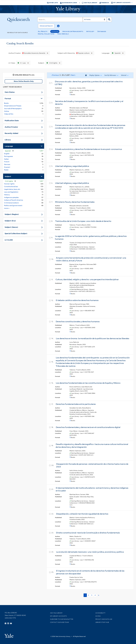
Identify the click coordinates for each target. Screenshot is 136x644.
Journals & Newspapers (13, 109)
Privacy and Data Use (104, 619)
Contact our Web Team (59, 622)
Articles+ (90, 31)
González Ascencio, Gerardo (34, 53)
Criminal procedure (11, 203)
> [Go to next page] (99, 595)
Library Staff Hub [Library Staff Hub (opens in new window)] (102, 622)
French (7, 162)
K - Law (21, 63)
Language (9, 146)
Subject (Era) (10, 221)
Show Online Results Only (24, 81)
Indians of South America (14, 200)
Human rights (9, 184)
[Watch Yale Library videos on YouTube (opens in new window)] (11, 623)
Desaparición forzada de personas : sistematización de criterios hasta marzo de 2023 (92, 465)
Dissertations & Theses (13, 106)
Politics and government (13, 205)
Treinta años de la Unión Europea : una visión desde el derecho (83, 221)
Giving (98, 616)
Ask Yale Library (90, 3)
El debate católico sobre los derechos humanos (77, 300)
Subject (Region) (12, 214)
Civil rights (52, 63)
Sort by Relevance (110, 75)
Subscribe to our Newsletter (62, 619)
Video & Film (9, 114)
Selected (124, 75)
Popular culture (83, 53)
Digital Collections (46, 34)
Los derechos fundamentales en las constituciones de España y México (88, 383)
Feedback (104, 3)
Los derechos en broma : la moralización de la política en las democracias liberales (93, 338)
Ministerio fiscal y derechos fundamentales (75, 202)
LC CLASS (9, 240)
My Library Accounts (58, 616)
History (7, 195)
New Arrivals (63, 34)
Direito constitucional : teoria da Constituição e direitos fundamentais (88, 533)
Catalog (55, 31)
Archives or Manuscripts (73, 31)
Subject (8, 176)
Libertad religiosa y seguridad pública (72, 166)
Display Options (94, 75)
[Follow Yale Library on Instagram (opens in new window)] (8, 623)
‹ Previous (64, 75)
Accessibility (100, 613)
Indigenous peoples (11, 197)
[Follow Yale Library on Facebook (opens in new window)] (6, 623)
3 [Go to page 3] (92, 595)
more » (7, 208)
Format (8, 98)
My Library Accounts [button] (121, 3)
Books (6, 103)
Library (8, 140)
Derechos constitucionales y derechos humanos (78, 322)
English (7, 154)
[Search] (60, 19)
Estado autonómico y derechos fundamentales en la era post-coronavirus (89, 149)
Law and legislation (11, 192)
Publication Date (12, 120)
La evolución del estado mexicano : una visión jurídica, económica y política (90, 552)
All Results (43, 31)
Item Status (10, 92)
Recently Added (11, 133)
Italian (6, 159)
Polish (6, 170)
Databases (102, 31)
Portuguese (8, 156)
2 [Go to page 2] (88, 595)
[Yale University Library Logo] (68, 9)
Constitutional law (11, 187)
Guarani (7, 167)
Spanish (116, 53)
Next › (73, 75)
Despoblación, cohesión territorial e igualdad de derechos (82, 514)
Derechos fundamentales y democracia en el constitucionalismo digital (88, 427)
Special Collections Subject (16, 233)
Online (7, 111)
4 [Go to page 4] (95, 595)
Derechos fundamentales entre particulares (76, 404)
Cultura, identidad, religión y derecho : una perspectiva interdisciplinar (87, 279)
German (7, 164)
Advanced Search (46, 26)
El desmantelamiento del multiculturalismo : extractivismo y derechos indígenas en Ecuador (92, 489)
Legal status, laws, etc (12, 189)
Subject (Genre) (11, 227)
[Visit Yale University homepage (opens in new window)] (9, 635)
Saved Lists (52, 3)
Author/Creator (11, 127)
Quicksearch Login (69, 3)
